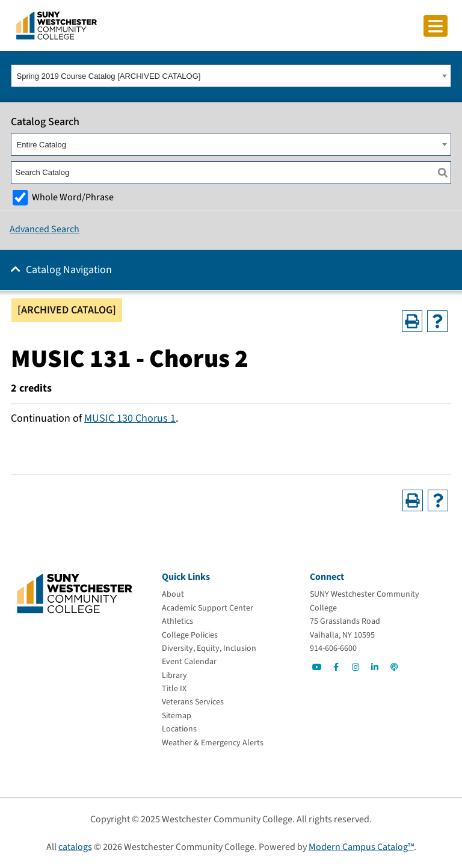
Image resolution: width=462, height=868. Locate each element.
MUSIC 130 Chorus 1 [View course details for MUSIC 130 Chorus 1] (130, 418)
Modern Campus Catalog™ (361, 847)
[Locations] (179, 729)
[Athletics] (177, 621)
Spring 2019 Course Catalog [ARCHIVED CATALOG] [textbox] (109, 76)
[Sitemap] (177, 716)
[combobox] (231, 76)
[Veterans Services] (193, 702)
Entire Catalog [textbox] (42, 145)
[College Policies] (190, 635)
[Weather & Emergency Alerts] (213, 743)
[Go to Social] (317, 667)
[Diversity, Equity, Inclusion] (209, 648)
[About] (173, 594)
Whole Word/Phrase (73, 197)
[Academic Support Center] (208, 608)
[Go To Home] (57, 25)
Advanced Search (45, 229)
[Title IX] (174, 689)
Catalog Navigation (69, 270)
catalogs (75, 847)
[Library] (174, 676)
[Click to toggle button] (436, 26)
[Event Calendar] (189, 662)
